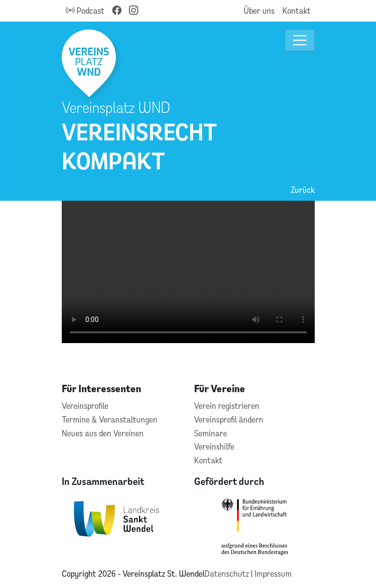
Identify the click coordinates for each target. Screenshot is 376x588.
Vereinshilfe (214, 446)
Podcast (85, 11)
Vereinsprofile (85, 406)
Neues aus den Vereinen (103, 433)
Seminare (211, 433)
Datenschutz (228, 574)
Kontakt (297, 11)
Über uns (259, 11)
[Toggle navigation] (300, 40)
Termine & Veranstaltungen (110, 419)
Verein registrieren (227, 406)
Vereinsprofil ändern (229, 419)
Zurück (303, 190)
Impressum (273, 574)
